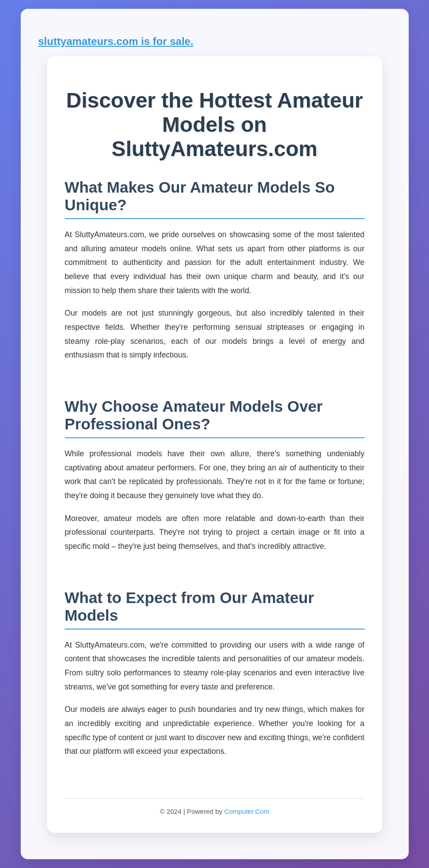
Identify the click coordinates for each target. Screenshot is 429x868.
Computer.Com (246, 811)
